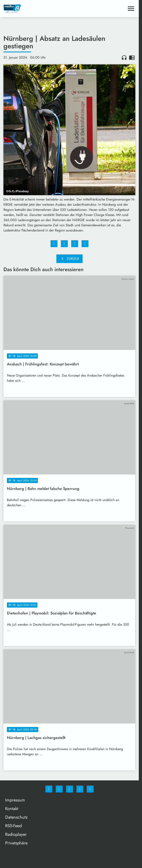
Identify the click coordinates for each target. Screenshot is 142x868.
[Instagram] (59, 789)
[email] (90, 789)
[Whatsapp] (69, 789)
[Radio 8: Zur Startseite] (36, 9)
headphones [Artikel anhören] (124, 58)
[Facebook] (49, 789)
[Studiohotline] (80, 789)
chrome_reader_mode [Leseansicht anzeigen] (132, 58)
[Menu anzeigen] (131, 9)
